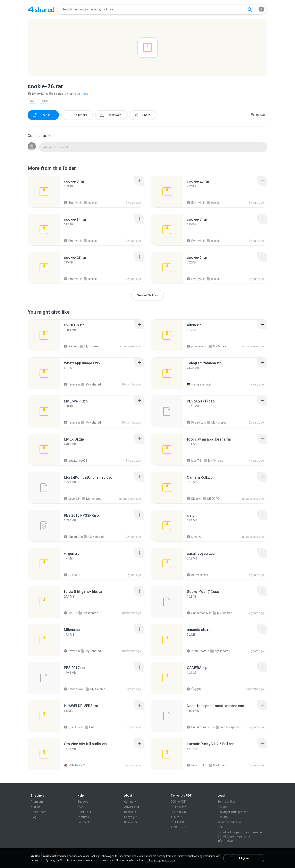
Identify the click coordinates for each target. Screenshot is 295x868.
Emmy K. (36, 94)
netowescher (198, 575)
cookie (56, 94)
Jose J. (71, 499)
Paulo (70, 346)
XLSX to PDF (179, 827)
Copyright (130, 817)
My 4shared (90, 346)
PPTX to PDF (179, 807)
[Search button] (250, 9)
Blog (34, 817)
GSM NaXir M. (75, 765)
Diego (193, 499)
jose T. (193, 461)
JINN (69, 613)
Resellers (130, 812)
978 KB (45, 101)
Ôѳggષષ (194, 689)
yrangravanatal (199, 384)
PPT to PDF (178, 822)
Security (223, 817)
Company (130, 802)
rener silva (73, 689)
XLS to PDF (178, 817)
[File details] (44, 192)
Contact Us (85, 822)
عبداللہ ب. (72, 727)
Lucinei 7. (72, 575)
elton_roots (197, 651)
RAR (33, 101)
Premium (37, 802)
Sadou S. (72, 537)
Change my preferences (161, 860)
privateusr (196, 346)
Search (35, 807)
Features (83, 817)
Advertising (132, 807)
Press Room (39, 812)
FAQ (80, 807)
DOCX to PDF (179, 812)
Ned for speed (227, 727)
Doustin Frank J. (199, 727)
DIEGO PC (211, 499)
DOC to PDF (178, 802)
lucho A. (194, 537)
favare (70, 384)
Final (90, 727)
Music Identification (230, 822)
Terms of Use (226, 802)
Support (83, 802)
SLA (220, 827)
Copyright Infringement (233, 812)
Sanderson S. (198, 613)
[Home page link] (41, 9)
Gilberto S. (196, 765)
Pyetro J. (195, 423)
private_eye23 (75, 461)
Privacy (222, 807)
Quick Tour (84, 812)
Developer (131, 822)
